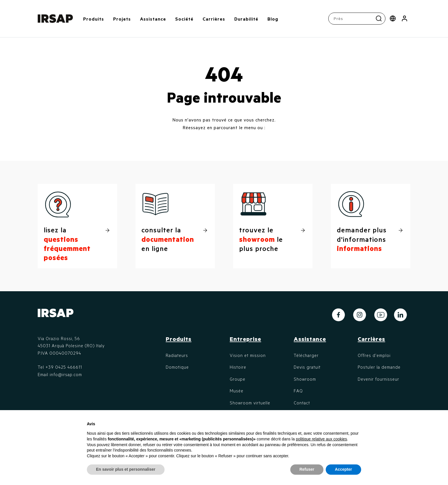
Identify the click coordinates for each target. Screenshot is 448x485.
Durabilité (246, 19)
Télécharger (306, 355)
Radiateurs (177, 355)
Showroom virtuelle (250, 403)
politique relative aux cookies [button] (321, 439)
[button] (404, 19)
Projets (122, 19)
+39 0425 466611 (64, 367)
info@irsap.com (66, 374)
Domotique (177, 367)
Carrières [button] (214, 19)
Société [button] (184, 19)
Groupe (238, 379)
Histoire (238, 367)
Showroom (305, 379)
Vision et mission (248, 355)
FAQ (298, 391)
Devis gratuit (307, 367)
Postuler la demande (379, 367)
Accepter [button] (343, 469)
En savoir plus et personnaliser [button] (126, 469)
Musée (237, 391)
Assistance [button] (153, 19)
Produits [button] (94, 19)
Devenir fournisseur (378, 379)
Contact (302, 403)
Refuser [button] (307, 469)
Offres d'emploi (374, 355)
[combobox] (358, 19)
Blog (273, 19)
